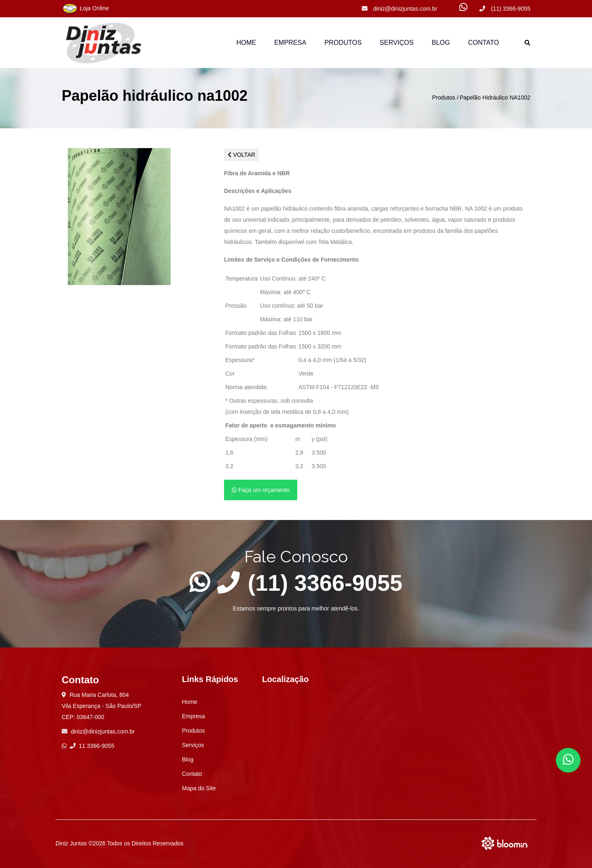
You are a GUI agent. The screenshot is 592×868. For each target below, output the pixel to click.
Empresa (290, 43)
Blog (441, 43)
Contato (483, 43)
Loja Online (85, 9)
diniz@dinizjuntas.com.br (400, 9)
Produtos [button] (343, 43)
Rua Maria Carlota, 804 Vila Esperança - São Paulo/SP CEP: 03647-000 (102, 706)
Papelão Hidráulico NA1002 (495, 97)
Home (246, 43)
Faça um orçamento (261, 490)
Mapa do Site (199, 788)
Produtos (444, 97)
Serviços (397, 43)
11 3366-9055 (92, 746)
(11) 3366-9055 (505, 9)
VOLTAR (242, 155)
